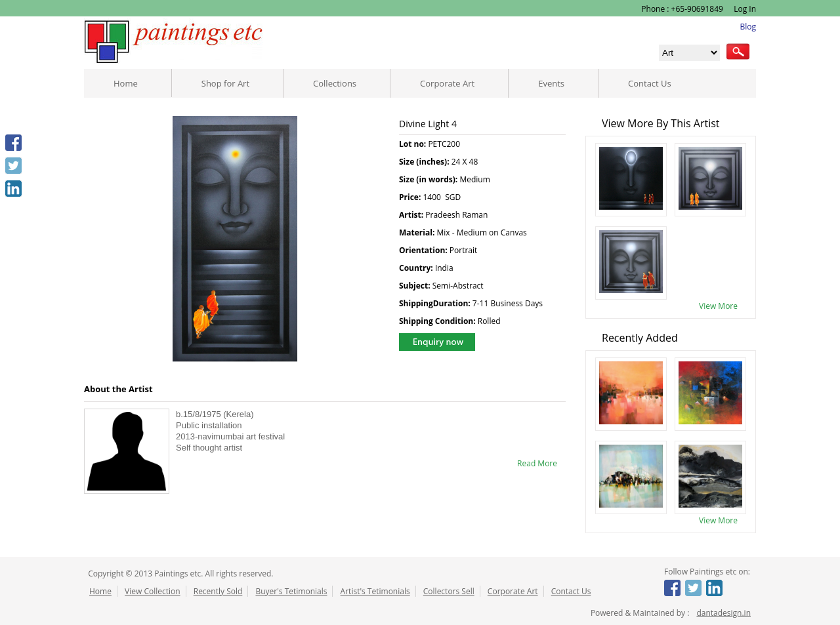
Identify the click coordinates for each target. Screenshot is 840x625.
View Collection (153, 591)
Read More (537, 463)
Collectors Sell (449, 591)
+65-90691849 (697, 9)
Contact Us (650, 83)
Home (126, 83)
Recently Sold (218, 591)
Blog (748, 27)
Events (551, 83)
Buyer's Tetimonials (291, 591)
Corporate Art (447, 83)
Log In (744, 9)
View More (718, 306)
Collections (335, 83)
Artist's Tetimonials (375, 591)
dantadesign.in (724, 613)
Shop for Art (225, 83)
